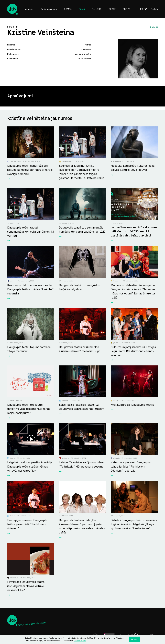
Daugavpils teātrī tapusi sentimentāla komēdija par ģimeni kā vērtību (31, 232)
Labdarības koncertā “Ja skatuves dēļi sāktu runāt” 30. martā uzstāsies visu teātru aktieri (134, 232)
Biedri (82, 9)
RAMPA (68, 9)
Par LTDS (97, 9)
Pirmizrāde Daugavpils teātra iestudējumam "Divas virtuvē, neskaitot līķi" (26, 586)
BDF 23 (126, 9)
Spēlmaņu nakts (49, 9)
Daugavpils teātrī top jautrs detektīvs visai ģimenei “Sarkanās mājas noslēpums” (29, 409)
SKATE (112, 9)
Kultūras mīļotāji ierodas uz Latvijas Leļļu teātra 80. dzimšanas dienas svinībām (133, 351)
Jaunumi (29, 9)
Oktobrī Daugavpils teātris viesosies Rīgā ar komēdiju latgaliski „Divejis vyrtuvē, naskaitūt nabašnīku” (134, 524)
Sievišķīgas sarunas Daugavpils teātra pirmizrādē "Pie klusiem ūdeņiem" (27, 524)
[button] (82, 96)
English (154, 9)
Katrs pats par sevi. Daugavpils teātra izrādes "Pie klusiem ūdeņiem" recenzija (131, 466)
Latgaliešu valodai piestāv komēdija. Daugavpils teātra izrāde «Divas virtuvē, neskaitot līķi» (30, 466)
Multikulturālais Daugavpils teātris (133, 405)
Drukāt (155, 27)
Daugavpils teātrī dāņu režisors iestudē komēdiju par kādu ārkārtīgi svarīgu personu (30, 170)
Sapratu (134, 639)
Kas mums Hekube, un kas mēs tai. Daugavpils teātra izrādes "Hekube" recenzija (30, 289)
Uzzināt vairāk (80, 641)
